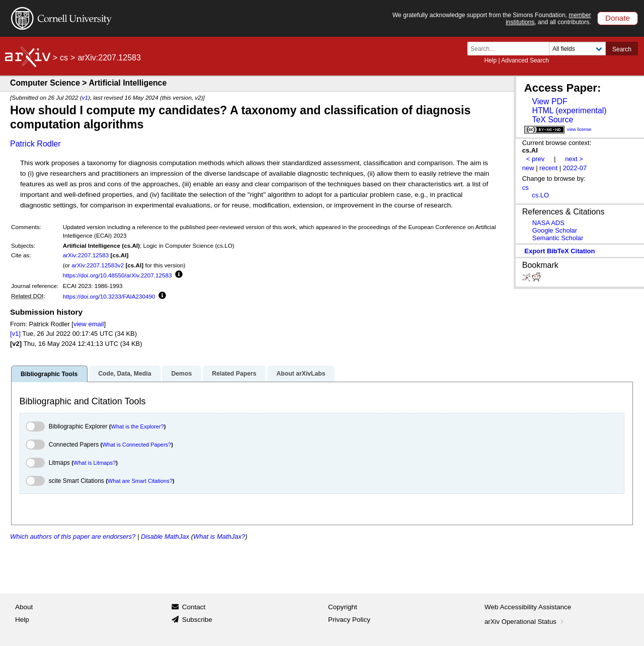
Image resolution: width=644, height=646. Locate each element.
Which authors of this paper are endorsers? (73, 536)
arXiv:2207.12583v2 (98, 265)
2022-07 (575, 168)
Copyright (343, 607)
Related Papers (234, 374)
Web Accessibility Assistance (528, 607)
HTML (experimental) (569, 111)
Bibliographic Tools (49, 374)
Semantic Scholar (558, 238)
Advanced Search (525, 60)
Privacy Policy (349, 620)
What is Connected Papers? (137, 445)
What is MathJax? (219, 536)
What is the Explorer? (138, 426)
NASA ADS (548, 223)
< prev (535, 159)
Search (622, 49)
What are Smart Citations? (140, 481)
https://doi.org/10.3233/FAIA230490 (109, 296)
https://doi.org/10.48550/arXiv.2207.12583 (117, 275)
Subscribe (197, 620)
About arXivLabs (301, 374)
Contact (194, 607)
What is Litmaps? (95, 463)
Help (490, 60)
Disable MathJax (165, 536)
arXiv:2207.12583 (86, 255)
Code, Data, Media (125, 374)
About (24, 607)
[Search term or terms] (511, 49)
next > (574, 159)
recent (548, 168)
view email (89, 324)
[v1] (15, 334)
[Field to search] (577, 49)
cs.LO (540, 195)
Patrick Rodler (35, 144)
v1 (85, 97)
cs (64, 58)
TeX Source (552, 120)
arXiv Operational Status (525, 622)
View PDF (549, 101)
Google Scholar (555, 230)
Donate (618, 18)
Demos (181, 374)
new (528, 168)
